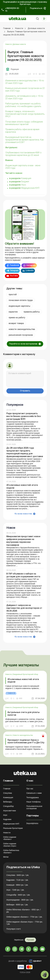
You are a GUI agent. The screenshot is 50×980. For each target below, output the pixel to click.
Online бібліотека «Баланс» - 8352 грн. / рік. (24, 911)
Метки (6, 857)
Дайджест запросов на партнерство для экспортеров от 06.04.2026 (24, 608)
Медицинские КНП (30, 188)
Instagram (31, 265)
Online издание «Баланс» (10, 838)
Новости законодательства (23, 735)
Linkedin (30, 271)
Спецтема (8, 793)
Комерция (26, 179)
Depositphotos (32, 823)
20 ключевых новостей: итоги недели (23, 681)
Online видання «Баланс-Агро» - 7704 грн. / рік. (25, 923)
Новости (9, 44)
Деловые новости (19, 44)
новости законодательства (22, 329)
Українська (19, 940)
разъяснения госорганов (21, 335)
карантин (13, 312)
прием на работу (17, 318)
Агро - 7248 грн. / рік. (15, 890)
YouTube (14, 276)
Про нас (30, 789)
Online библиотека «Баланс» (11, 851)
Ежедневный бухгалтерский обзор (25, 674)
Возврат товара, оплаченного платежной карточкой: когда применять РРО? (25, 114)
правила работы (32, 312)
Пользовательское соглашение (34, 807)
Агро (24, 185)
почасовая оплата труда (21, 300)
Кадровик (7, 819)
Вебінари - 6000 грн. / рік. (17, 905)
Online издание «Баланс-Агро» (10, 845)
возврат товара (16, 323)
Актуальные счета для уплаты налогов (24, 714)
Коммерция (8, 797)
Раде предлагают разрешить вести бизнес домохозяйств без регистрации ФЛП (24, 416)
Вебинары (8, 802)
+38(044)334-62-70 (12, 10)
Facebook (14, 265)
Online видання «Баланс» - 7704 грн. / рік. (24, 917)
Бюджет (25, 182)
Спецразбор (8, 806)
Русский (30, 940)
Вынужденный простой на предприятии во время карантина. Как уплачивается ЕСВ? (25, 140)
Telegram (14, 271)
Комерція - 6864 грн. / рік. (17, 885)
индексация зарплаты (19, 306)
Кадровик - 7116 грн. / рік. (17, 880)
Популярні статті (14, 929)
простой (13, 294)
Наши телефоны (34, 802)
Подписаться (36, 8)
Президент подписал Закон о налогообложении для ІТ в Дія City (26, 741)
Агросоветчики (10, 811)
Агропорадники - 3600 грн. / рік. (20, 900)
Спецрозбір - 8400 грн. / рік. (18, 895)
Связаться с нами (34, 793)
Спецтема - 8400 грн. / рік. (18, 875)
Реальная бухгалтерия (13, 828)
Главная (7, 789)
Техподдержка (33, 797)
